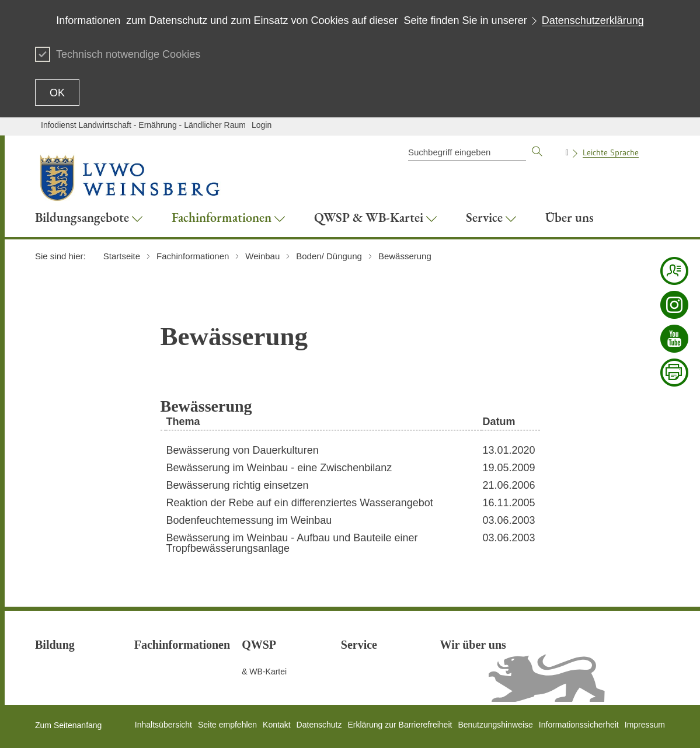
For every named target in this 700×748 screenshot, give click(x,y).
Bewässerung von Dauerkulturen (243, 450)
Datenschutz (319, 725)
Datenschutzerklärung (593, 20)
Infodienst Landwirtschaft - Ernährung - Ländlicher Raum (143, 125)
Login (262, 125)
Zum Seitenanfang (68, 725)
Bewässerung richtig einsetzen (238, 485)
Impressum (645, 725)
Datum (499, 422)
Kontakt (276, 725)
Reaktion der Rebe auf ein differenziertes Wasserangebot (300, 503)
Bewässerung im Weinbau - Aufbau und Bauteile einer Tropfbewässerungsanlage (292, 543)
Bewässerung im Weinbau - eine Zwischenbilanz (279, 468)
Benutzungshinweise (495, 725)
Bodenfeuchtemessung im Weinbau (249, 520)
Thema (183, 422)
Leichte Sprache (611, 152)
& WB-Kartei (264, 672)
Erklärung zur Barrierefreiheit (400, 725)
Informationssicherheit (579, 725)
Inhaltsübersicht (163, 725)
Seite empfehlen (227, 725)
